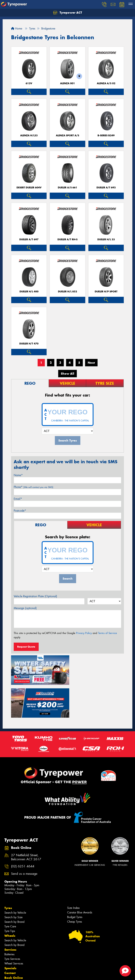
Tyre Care (10, 892)
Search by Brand (14, 887)
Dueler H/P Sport (106, 292)
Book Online (14, 943)
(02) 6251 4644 (23, 832)
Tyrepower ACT (68, 13)
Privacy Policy (84, 633)
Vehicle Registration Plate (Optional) (35, 596)
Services (10, 915)
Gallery (10, 957)
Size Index (73, 873)
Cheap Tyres (75, 887)
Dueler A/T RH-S (67, 239)
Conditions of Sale (47, 974)
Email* (18, 499)
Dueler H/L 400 (29, 292)
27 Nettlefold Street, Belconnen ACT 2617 (26, 823)
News (9, 953)
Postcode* (20, 511)
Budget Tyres (75, 882)
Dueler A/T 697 (29, 239)
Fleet (8, 948)
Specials (10, 934)
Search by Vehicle (15, 878)
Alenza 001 (67, 83)
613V (29, 83)
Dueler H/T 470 (29, 344)
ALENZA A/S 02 (106, 83)
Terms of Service (107, 633)
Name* (18, 475)
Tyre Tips (10, 896)
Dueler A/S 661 (67, 188)
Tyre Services (12, 924)
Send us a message (24, 839)
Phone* (33, 487)
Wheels (10, 901)
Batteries (9, 920)
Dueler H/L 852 (67, 292)
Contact (10, 938)
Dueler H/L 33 (106, 239)
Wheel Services (14, 929)
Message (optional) (25, 608)
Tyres (8, 873)
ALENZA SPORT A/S (67, 135)
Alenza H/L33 (29, 135)
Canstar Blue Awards (80, 878)
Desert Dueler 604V (29, 188)
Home (17, 29)
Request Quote (26, 647)
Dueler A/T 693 (106, 188)
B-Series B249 (106, 135)
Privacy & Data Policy (25, 974)
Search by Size (13, 883)
